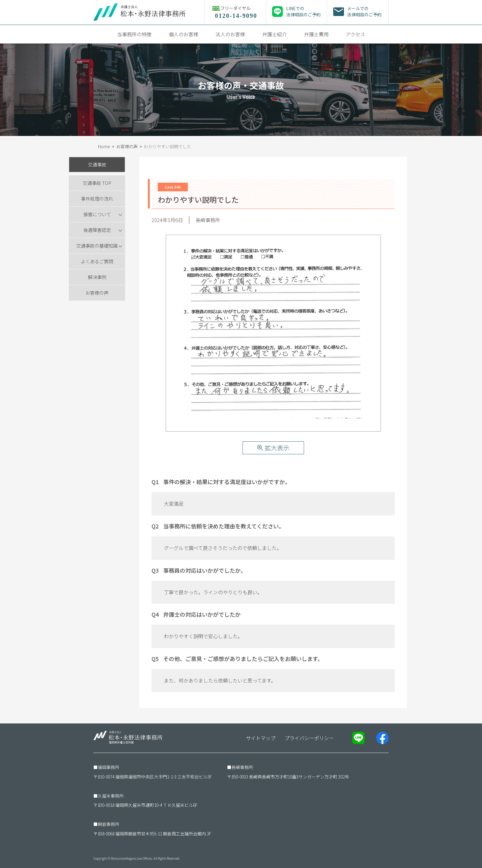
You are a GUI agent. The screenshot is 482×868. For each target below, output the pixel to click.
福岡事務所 (109, 767)
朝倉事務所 (109, 824)
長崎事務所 (242, 767)
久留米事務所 (111, 796)
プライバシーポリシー (309, 738)
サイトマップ (261, 738)
